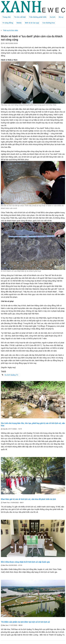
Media (19, 23)
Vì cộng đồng (8, 23)
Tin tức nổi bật (20, 17)
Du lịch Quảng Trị (11, 375)
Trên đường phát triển (38, 17)
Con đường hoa (49, 23)
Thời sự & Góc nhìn (10, 30)
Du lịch (53, 17)
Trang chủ (7, 17)
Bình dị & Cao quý (32, 23)
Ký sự (61, 17)
